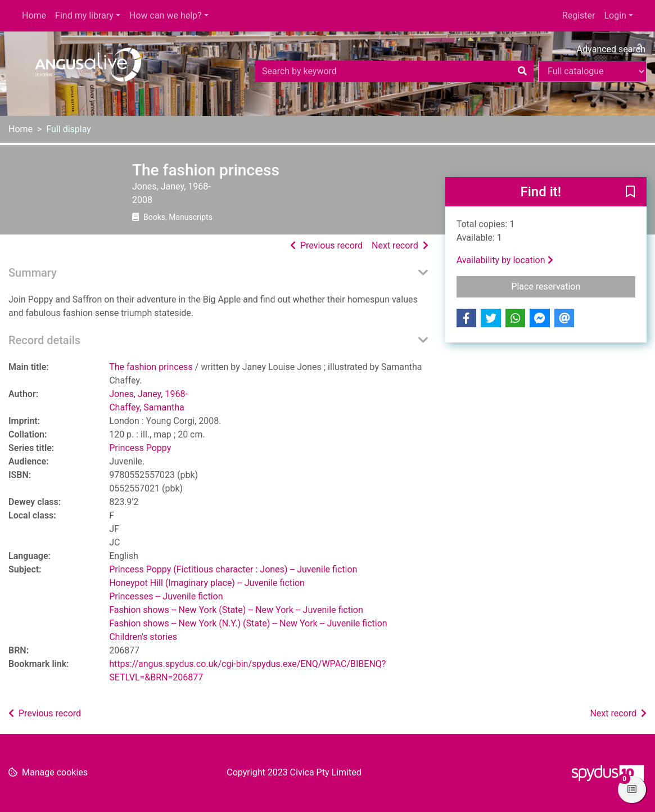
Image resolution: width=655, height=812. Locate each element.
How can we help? (166, 15)
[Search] (522, 71)
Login (615, 15)
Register (579, 15)
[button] (630, 192)
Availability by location (505, 260)
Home (34, 15)
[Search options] (592, 71)
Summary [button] (33, 273)
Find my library (84, 15)
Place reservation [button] (573, 286)
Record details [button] (44, 340)
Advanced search (611, 49)
